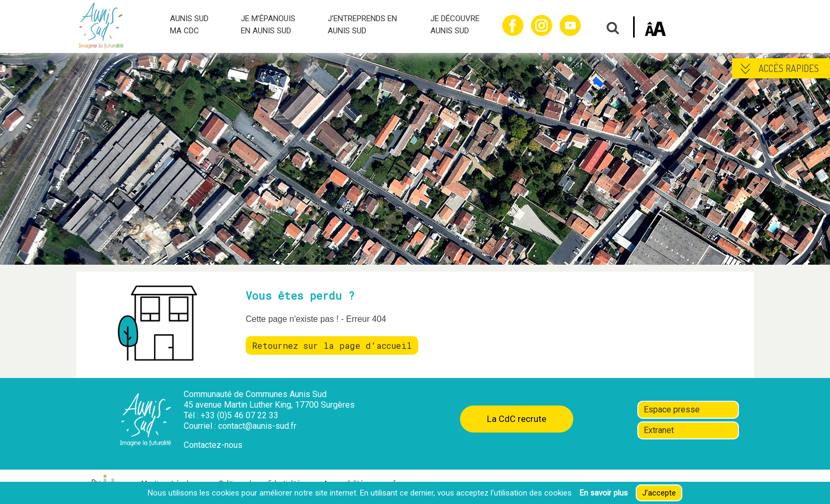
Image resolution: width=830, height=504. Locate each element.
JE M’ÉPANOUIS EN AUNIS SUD (268, 25)
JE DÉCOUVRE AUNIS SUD (455, 25)
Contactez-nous (213, 445)
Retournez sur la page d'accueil (332, 345)
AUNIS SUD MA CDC (189, 25)
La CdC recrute (517, 419)
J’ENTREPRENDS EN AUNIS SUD (362, 25)
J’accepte (659, 493)
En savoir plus (604, 493)
